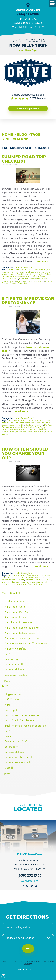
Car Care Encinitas (16, 675)
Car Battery (11, 659)
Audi (7, 705)
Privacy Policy (34, 969)
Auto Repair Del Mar (17, 612)
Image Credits (22, 969)
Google (27, 886)
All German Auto (14, 601)
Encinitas (24, 279)
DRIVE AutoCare (10, 279)
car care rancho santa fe (28, 272)
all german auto (14, 694)
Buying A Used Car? (16, 741)
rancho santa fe (36, 281)
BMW (8, 654)
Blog (22, 135)
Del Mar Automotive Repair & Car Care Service (24, 276)
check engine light (34, 274)
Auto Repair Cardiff (25, 268)
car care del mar (14, 670)
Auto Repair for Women (18, 622)
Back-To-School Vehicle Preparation (25, 726)
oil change (17, 139)
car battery (11, 747)
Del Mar (48, 274)
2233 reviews (38, 98)
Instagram (36, 886)
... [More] (6, 681)
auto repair (14, 270)
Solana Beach (35, 584)
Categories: (11, 593)
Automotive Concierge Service (22, 638)
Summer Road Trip (18, 283)
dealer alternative (34, 425)
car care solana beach (18, 762)
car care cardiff (14, 664)
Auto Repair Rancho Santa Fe (22, 628)
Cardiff (20, 274)
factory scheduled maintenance (27, 582)
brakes (9, 736)
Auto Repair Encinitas (17, 617)
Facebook (23, 886)
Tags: (6, 686)
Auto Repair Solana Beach (20, 633)
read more (42, 261)
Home (7, 135)
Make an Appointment (28, 108)
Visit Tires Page (28, 50)
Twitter (32, 886)
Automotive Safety (15, 649)
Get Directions (30, 881)
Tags (35, 135)
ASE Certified (13, 699)
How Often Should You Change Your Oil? (25, 454)
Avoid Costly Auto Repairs (33, 270)
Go (28, 948)
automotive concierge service (22, 715)
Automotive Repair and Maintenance (26, 643)
